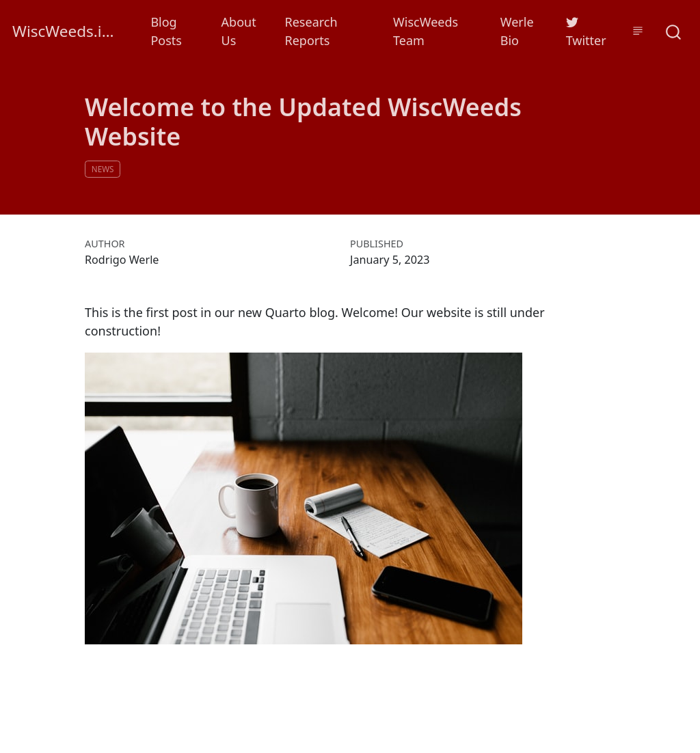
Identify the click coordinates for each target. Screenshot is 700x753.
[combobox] (674, 31)
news (103, 169)
